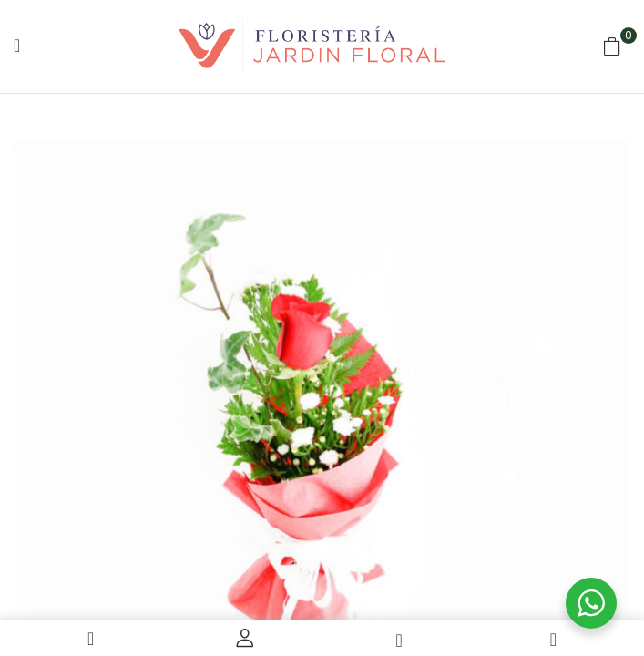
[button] (612, 46)
